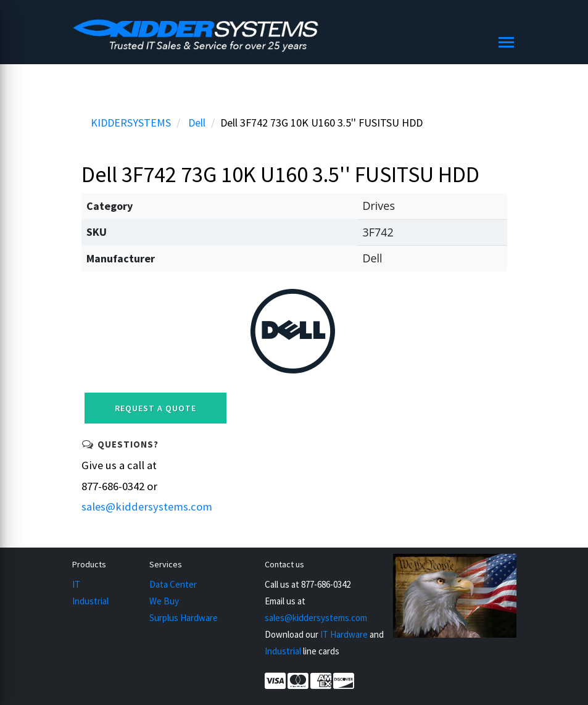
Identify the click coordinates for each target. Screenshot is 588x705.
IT (76, 584)
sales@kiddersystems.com (147, 507)
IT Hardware (344, 634)
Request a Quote (155, 408)
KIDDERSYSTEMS (131, 123)
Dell (197, 123)
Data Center (173, 584)
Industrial (90, 601)
